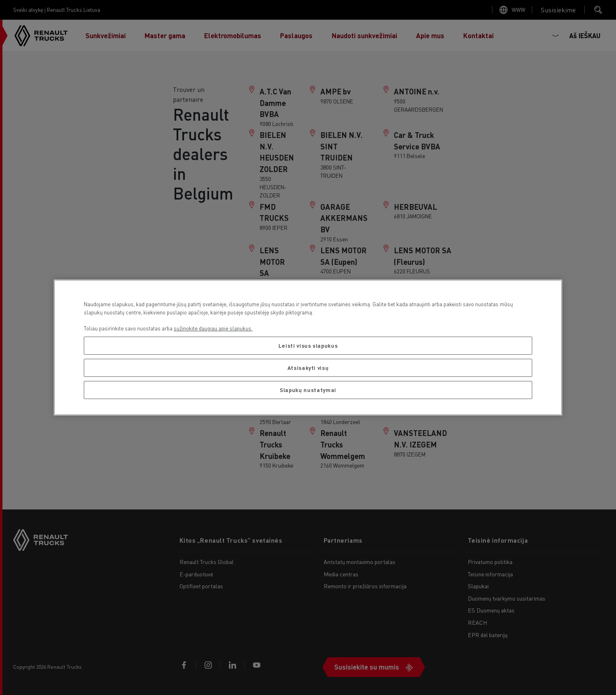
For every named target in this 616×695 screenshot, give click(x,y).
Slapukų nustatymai (308, 390)
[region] (308, 347)
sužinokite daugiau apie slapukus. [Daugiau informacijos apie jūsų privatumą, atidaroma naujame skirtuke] (213, 328)
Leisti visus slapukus (308, 345)
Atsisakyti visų (308, 368)
